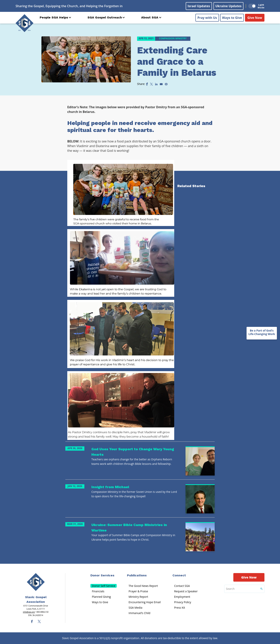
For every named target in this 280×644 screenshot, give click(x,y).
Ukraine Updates (228, 6)
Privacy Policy (182, 602)
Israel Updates (199, 6)
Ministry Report (138, 597)
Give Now (255, 18)
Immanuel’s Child (139, 613)
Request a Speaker (186, 591)
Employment (182, 597)
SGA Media (135, 608)
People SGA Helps (54, 17)
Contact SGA (182, 586)
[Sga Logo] (24, 23)
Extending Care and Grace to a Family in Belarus (177, 61)
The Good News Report (143, 586)
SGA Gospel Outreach (105, 17)
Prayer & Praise (138, 591)
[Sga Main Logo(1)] (36, 582)
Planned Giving (101, 597)
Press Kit (179, 608)
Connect (179, 575)
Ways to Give (232, 18)
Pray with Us (207, 18)
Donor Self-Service (104, 586)
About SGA (150, 17)
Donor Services (102, 575)
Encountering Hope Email (145, 602)
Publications (137, 575)
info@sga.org (29, 612)
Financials (98, 591)
